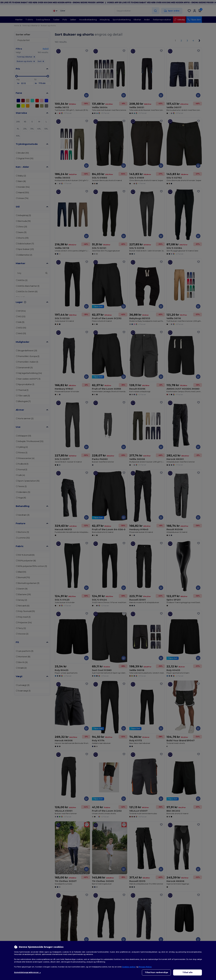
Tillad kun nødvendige (156, 972)
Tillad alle (187, 972)
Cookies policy (129, 967)
